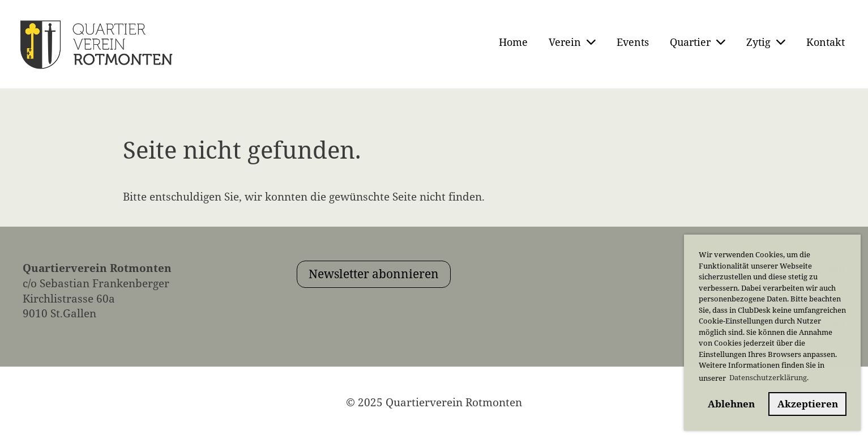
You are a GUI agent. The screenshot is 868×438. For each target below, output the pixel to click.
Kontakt (826, 42)
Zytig (766, 42)
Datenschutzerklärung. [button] (769, 377)
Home (513, 42)
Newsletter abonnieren (374, 274)
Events (633, 42)
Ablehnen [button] (731, 404)
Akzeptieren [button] (808, 404)
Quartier (698, 42)
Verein (572, 42)
